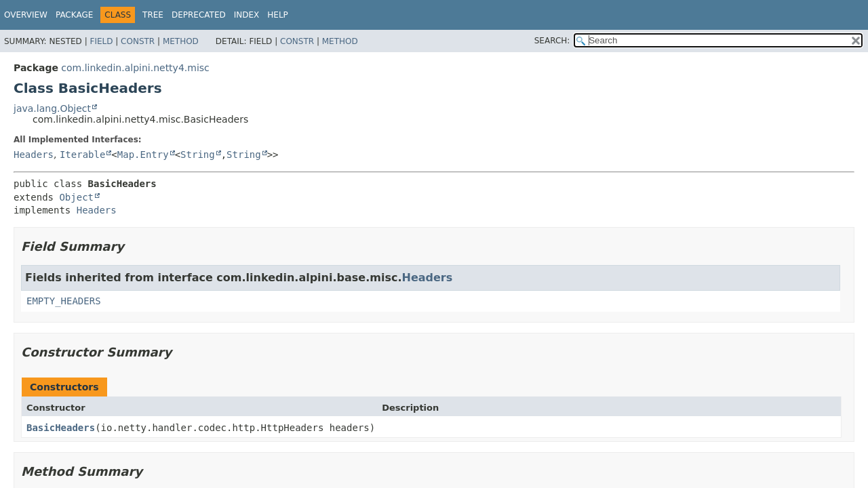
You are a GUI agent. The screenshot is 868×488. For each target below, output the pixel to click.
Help (278, 15)
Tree (153, 15)
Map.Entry (143, 155)
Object (76, 197)
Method (181, 41)
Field (101, 41)
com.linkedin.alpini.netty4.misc (135, 68)
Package (74, 15)
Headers (34, 155)
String (198, 155)
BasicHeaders (61, 428)
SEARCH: (552, 41)
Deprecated (199, 15)
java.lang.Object (52, 108)
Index (247, 15)
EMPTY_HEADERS (64, 301)
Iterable (82, 155)
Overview (26, 15)
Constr (138, 41)
